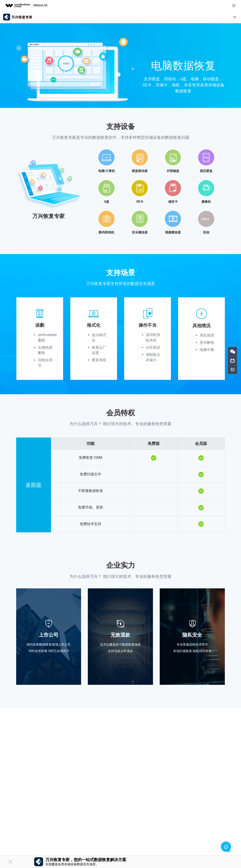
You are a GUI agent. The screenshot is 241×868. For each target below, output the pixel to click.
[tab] (121, 190)
